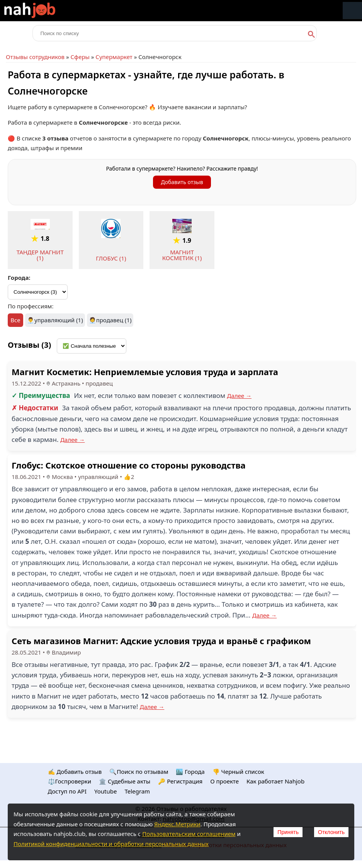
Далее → (239, 396)
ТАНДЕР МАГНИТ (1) (40, 255)
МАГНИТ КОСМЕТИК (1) (182, 255)
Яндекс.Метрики (177, 824)
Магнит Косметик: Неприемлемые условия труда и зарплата (145, 372)
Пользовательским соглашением (189, 834)
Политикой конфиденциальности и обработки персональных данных (111, 844)
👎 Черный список (238, 772)
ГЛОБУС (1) (111, 258)
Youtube (105, 791)
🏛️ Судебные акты (125, 781)
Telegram (137, 791)
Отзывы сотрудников (35, 57)
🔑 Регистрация (180, 781)
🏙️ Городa (190, 772)
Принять (288, 832)
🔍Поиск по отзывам (139, 772)
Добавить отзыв (182, 182)
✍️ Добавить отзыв (75, 772)
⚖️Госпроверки (70, 781)
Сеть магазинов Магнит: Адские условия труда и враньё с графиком (161, 641)
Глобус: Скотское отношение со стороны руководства (129, 465)
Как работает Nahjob (275, 781)
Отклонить (331, 832)
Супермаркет (114, 57)
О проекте (224, 781)
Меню (352, 11)
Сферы (80, 57)
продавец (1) (114, 320)
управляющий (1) (59, 320)
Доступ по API (67, 791)
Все (15, 320)
